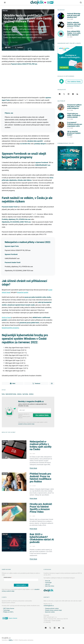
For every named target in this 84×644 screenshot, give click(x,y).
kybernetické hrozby (11, 394)
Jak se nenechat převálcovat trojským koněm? (74, 133)
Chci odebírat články (42, 415)
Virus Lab (5, 11)
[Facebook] (60, 94)
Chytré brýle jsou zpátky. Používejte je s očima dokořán (74, 115)
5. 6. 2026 (70, 37)
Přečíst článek (33, 468)
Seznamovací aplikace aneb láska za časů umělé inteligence (74, 107)
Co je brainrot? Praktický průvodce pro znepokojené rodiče (75, 124)
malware (19, 394)
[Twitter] (64, 94)
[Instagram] (68, 94)
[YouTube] (73, 94)
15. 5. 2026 (70, 128)
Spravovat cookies (50, 612)
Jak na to (48, 584)
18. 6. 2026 (70, 19)
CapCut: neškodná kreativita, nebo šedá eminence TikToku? (74, 24)
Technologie (48, 583)
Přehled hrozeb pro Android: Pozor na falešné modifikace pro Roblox (40, 478)
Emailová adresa (7, 577)
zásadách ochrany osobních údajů (26, 424)
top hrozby (25, 394)
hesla (3, 394)
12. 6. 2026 (70, 28)
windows (31, 394)
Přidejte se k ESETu (8, 612)
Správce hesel (6, 317)
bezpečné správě (23, 292)
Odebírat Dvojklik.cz (21, 585)
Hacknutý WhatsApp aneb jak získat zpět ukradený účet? (74, 15)
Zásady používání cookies (52, 609)
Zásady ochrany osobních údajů (53, 610)
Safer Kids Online (50, 586)
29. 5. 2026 (70, 110)
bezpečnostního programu (10, 328)
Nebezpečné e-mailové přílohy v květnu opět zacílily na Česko (41, 445)
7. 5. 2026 (70, 137)
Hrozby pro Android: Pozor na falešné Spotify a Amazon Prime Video (41, 508)
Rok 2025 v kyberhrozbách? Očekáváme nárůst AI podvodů (42, 538)
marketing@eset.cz (49, 606)
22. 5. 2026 (70, 119)
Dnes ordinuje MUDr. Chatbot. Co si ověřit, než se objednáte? (74, 33)
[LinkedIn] (77, 94)
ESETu (11, 640)
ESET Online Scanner (9, 609)
